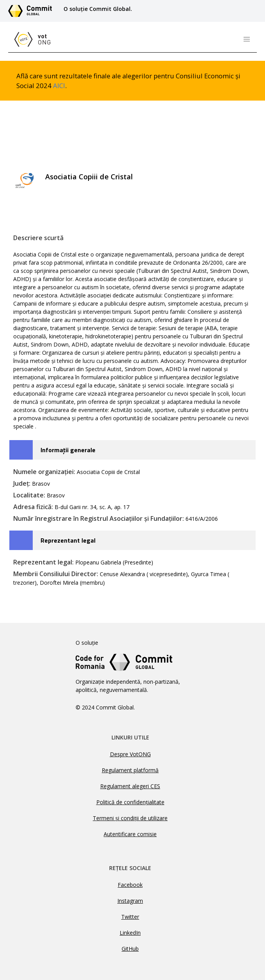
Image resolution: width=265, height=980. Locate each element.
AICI (59, 86)
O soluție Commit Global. (98, 9)
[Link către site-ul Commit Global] (33, 11)
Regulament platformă (130, 770)
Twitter (130, 917)
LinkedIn (130, 933)
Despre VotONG (130, 754)
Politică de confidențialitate (130, 802)
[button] (247, 39)
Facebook (130, 885)
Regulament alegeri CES (130, 786)
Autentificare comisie (130, 834)
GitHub (130, 949)
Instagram (130, 901)
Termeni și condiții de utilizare (130, 818)
